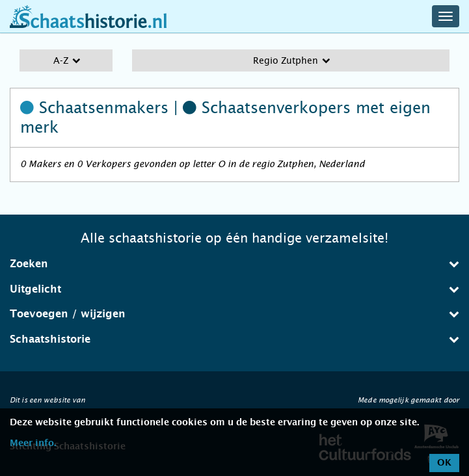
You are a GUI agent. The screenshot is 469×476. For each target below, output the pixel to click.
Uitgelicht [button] (235, 289)
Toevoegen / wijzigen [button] (235, 314)
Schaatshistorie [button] (235, 339)
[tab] (235, 264)
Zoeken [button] (235, 264)
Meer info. (33, 443)
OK (444, 463)
